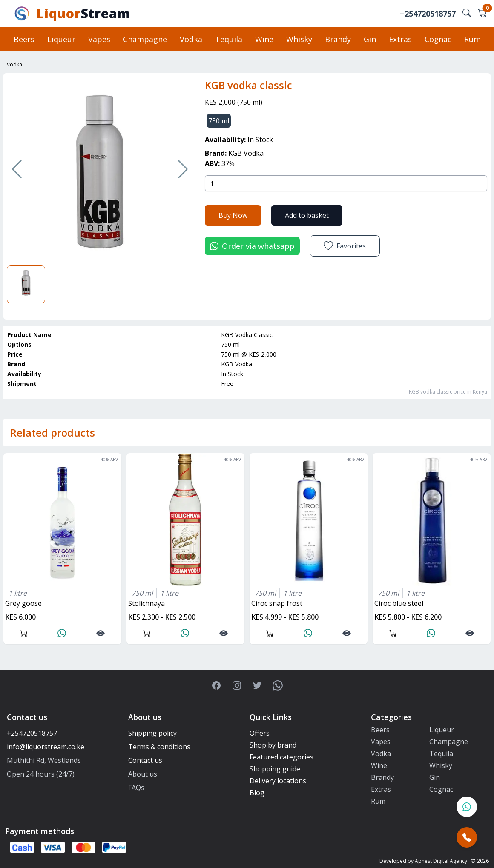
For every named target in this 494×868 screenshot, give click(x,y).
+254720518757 (428, 14)
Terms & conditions (159, 747)
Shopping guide (275, 769)
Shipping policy (152, 733)
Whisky (299, 39)
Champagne (145, 39)
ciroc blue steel (399, 603)
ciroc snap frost (277, 603)
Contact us (145, 760)
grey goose (23, 603)
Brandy (338, 39)
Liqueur (61, 39)
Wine (264, 39)
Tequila (229, 39)
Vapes (99, 39)
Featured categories (281, 757)
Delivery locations (278, 781)
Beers (24, 39)
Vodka (191, 39)
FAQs (136, 788)
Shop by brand (273, 745)
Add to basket (307, 215)
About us (143, 774)
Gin (370, 39)
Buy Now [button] (233, 215)
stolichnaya (146, 603)
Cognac (438, 39)
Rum (472, 39)
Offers (260, 733)
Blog (257, 793)
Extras (400, 39)
